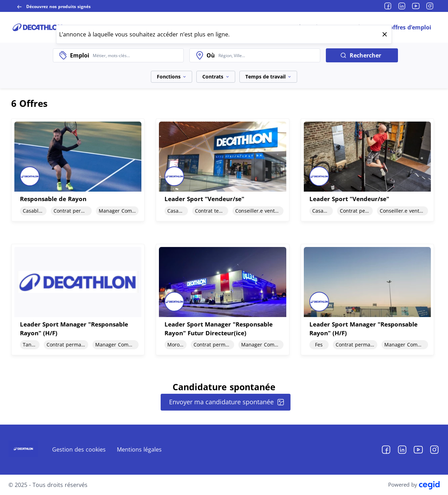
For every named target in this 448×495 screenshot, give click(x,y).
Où (211, 55)
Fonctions (171, 77)
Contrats (216, 77)
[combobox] (136, 55)
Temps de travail (268, 77)
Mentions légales (139, 449)
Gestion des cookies (79, 449)
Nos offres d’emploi (404, 27)
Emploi (80, 55)
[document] (78, 170)
